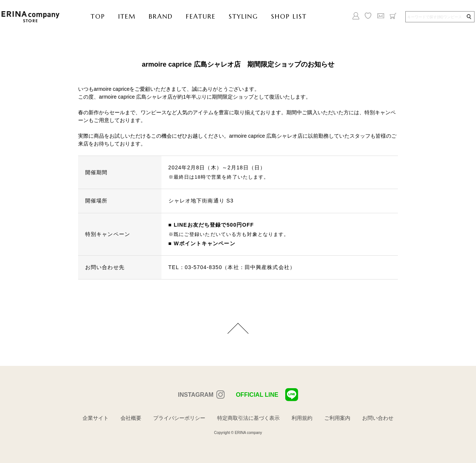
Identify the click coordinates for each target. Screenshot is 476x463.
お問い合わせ (378, 418)
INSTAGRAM (196, 395)
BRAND (161, 16)
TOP (98, 16)
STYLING (243, 16)
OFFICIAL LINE (267, 395)
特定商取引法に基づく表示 (248, 418)
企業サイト (96, 418)
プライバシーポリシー (179, 418)
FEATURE (201, 16)
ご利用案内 (337, 418)
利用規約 (302, 418)
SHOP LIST (289, 16)
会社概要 (131, 418)
